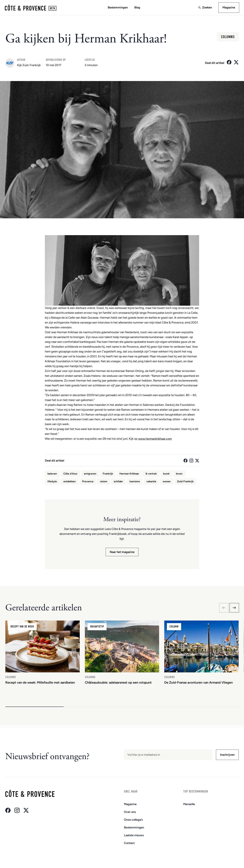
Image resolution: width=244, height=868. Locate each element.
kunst (166, 474)
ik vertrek (151, 474)
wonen (167, 482)
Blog (137, 8)
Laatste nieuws (134, 835)
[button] (35, 709)
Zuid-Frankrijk (185, 482)
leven (179, 474)
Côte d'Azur (70, 474)
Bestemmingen (118, 8)
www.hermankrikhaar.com (155, 439)
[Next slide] (234, 608)
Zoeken (207, 8)
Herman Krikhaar (129, 474)
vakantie (151, 482)
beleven (52, 474)
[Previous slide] (224, 608)
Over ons (130, 812)
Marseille (189, 804)
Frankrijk (108, 474)
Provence (88, 482)
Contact (129, 843)
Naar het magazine (122, 552)
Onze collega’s (133, 820)
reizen (104, 482)
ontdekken (70, 482)
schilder (118, 482)
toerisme (135, 482)
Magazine (228, 8)
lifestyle (52, 482)
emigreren (90, 474)
